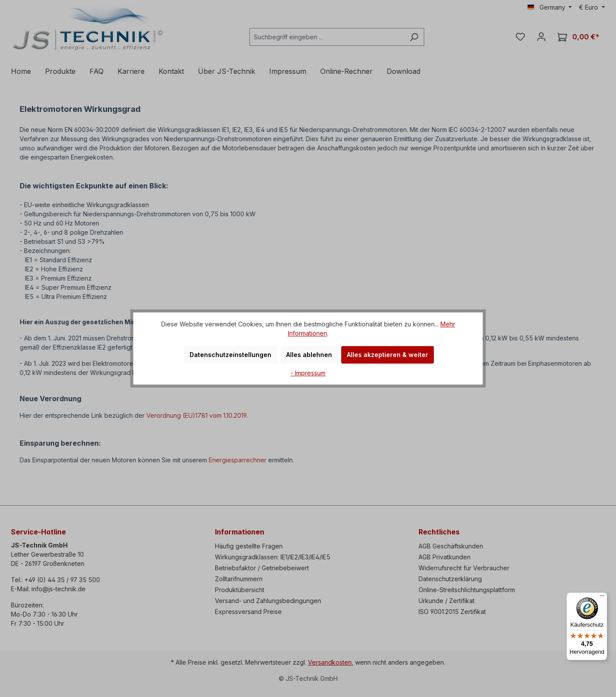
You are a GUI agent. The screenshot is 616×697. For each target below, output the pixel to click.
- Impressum (308, 373)
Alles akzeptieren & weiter (388, 355)
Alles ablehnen (309, 355)
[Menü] (602, 598)
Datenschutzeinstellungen (230, 355)
